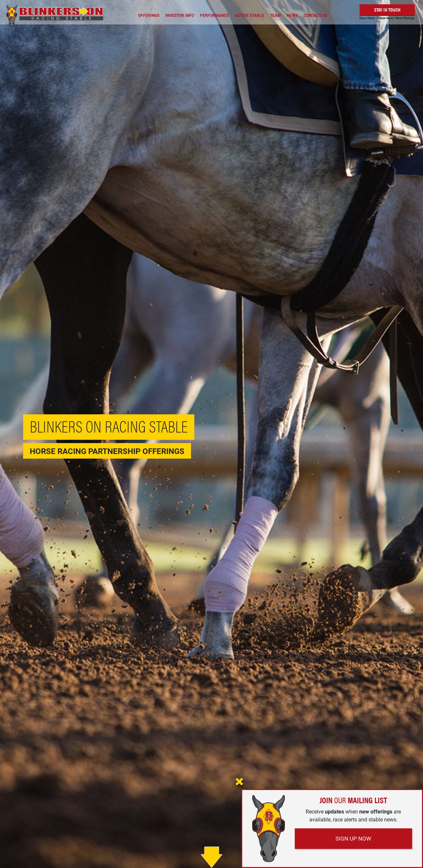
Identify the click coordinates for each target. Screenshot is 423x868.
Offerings (149, 15)
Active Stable (250, 15)
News (292, 15)
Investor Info (180, 15)
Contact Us (315, 15)
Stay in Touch (387, 9)
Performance (214, 15)
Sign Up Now (353, 838)
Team (275, 15)
